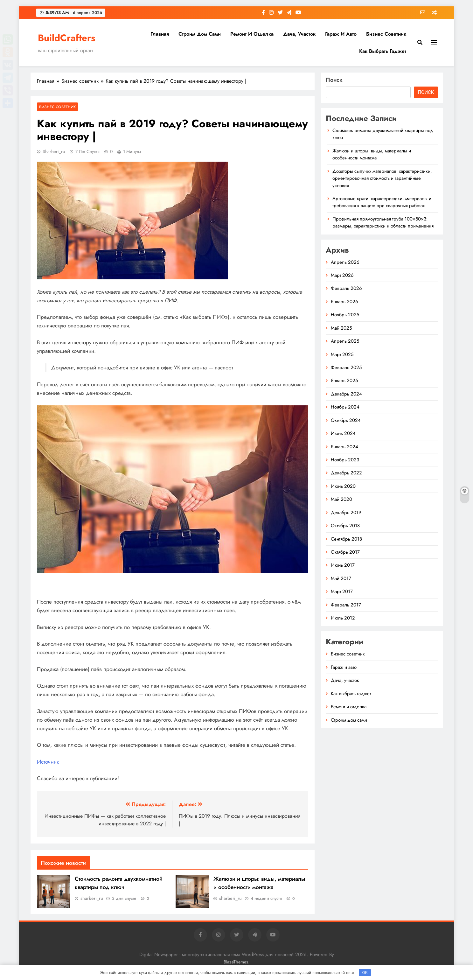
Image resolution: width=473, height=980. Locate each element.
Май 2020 (341, 499)
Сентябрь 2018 (346, 539)
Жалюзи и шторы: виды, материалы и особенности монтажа (259, 883)
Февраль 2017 (346, 605)
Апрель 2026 (345, 262)
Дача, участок (299, 34)
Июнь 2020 (343, 486)
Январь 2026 (344, 302)
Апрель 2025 (345, 341)
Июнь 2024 (343, 433)
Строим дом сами (200, 34)
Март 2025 (342, 354)
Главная (160, 34)
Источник (48, 762)
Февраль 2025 (346, 367)
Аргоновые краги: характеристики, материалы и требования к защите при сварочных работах (382, 202)
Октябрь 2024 (346, 420)
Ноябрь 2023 (345, 460)
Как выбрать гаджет (383, 51)
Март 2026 (342, 275)
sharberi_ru (54, 151)
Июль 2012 (343, 618)
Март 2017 (342, 591)
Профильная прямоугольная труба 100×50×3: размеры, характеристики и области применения (383, 222)
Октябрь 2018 (345, 526)
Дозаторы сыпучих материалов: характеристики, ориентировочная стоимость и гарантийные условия (382, 178)
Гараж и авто (341, 34)
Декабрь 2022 (346, 473)
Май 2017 (341, 578)
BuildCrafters (66, 38)
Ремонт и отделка (252, 34)
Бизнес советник (386, 34)
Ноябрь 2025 (345, 315)
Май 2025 (341, 328)
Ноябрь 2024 (345, 407)
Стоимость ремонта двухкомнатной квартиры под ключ (119, 883)
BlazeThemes (236, 962)
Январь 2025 (344, 381)
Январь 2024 (344, 447)
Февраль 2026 (346, 288)
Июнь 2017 (343, 565)
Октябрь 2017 (345, 552)
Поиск (334, 80)
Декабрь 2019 (346, 513)
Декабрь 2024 (346, 394)
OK (365, 973)
